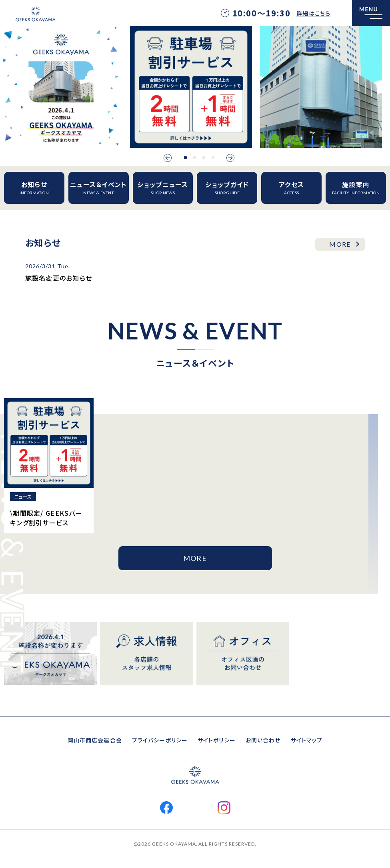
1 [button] (185, 158)
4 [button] (213, 158)
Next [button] (230, 158)
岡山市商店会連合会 (95, 740)
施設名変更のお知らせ (59, 278)
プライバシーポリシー (160, 740)
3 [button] (204, 158)
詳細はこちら (313, 13)
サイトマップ (307, 740)
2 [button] (194, 158)
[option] (61, 87)
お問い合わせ (263, 740)
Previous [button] (168, 158)
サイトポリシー (217, 740)
